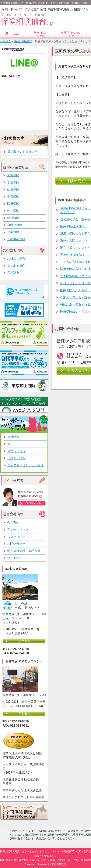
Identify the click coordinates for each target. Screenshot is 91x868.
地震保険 (13, 182)
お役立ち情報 (16, 258)
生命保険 (13, 189)
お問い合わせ (16, 544)
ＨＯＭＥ (5, 41)
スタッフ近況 (16, 451)
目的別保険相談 (23, 41)
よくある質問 (16, 266)
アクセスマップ (18, 530)
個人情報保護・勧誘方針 (24, 551)
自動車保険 (15, 225)
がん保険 (13, 211)
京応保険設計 (59, 864)
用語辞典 (13, 273)
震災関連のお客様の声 (23, 152)
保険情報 (13, 437)
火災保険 (13, 175)
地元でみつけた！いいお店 (26, 465)
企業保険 (13, 232)
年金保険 (13, 218)
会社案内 (13, 523)
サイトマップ (16, 558)
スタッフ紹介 (16, 537)
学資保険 (13, 197)
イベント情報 (16, 458)
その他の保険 (16, 239)
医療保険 (13, 204)
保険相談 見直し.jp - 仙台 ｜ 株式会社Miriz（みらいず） (49, 860)
